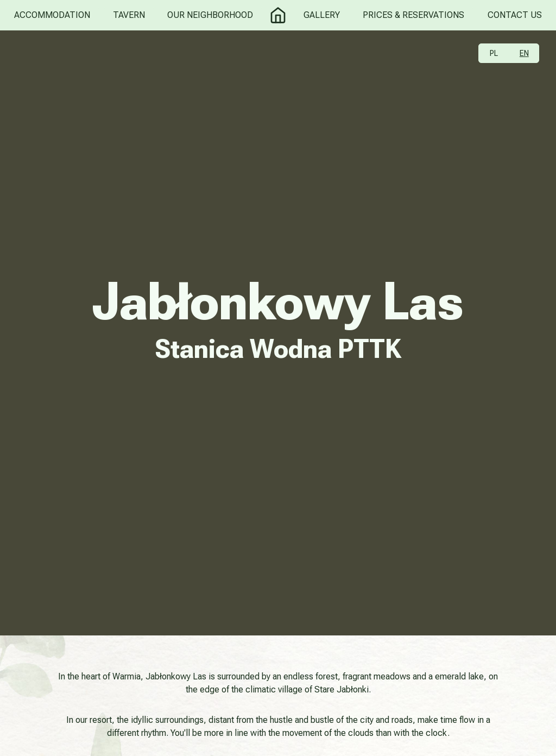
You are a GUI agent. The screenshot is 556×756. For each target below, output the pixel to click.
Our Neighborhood (210, 15)
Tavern (129, 15)
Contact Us (515, 15)
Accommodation (52, 15)
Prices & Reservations (413, 15)
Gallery (322, 15)
